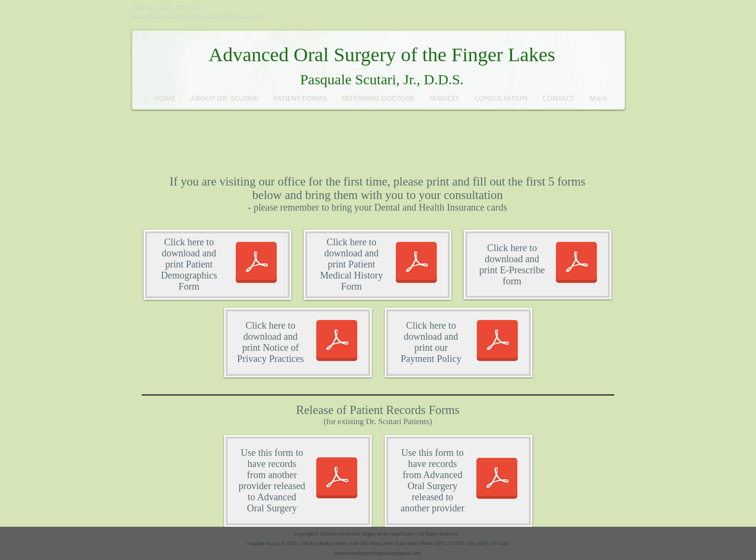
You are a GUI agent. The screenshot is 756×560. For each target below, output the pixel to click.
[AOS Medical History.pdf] (416, 264)
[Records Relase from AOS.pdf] (497, 480)
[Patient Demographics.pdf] (256, 264)
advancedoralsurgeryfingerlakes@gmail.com (197, 16)
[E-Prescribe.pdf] (576, 264)
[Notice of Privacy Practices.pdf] (337, 342)
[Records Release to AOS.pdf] (337, 479)
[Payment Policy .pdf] (497, 342)
